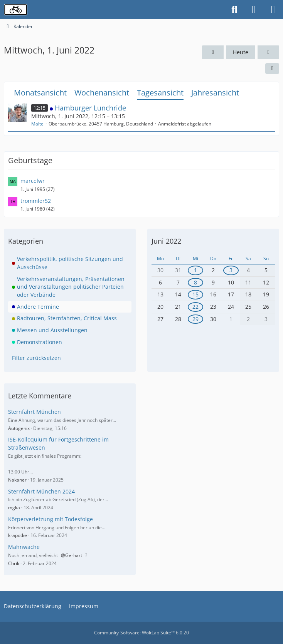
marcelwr (33, 181)
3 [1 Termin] (231, 270)
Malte (37, 124)
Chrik (14, 563)
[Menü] (273, 10)
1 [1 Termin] (195, 270)
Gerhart (74, 555)
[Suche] (234, 10)
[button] (272, 69)
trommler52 (36, 201)
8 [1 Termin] (195, 282)
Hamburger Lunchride (90, 108)
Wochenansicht (102, 93)
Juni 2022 (166, 241)
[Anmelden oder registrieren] (254, 10)
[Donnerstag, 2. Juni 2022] (268, 53)
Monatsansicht (40, 93)
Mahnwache (24, 547)
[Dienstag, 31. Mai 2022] (213, 53)
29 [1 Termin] (195, 319)
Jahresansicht (215, 93)
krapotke (18, 535)
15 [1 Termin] (195, 294)
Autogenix (19, 428)
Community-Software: (141, 633)
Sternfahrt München (35, 412)
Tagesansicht (160, 93)
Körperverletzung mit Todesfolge (51, 519)
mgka (14, 508)
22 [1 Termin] (195, 307)
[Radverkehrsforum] (16, 10)
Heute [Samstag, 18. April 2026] (241, 52)
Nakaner (17, 480)
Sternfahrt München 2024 (41, 491)
